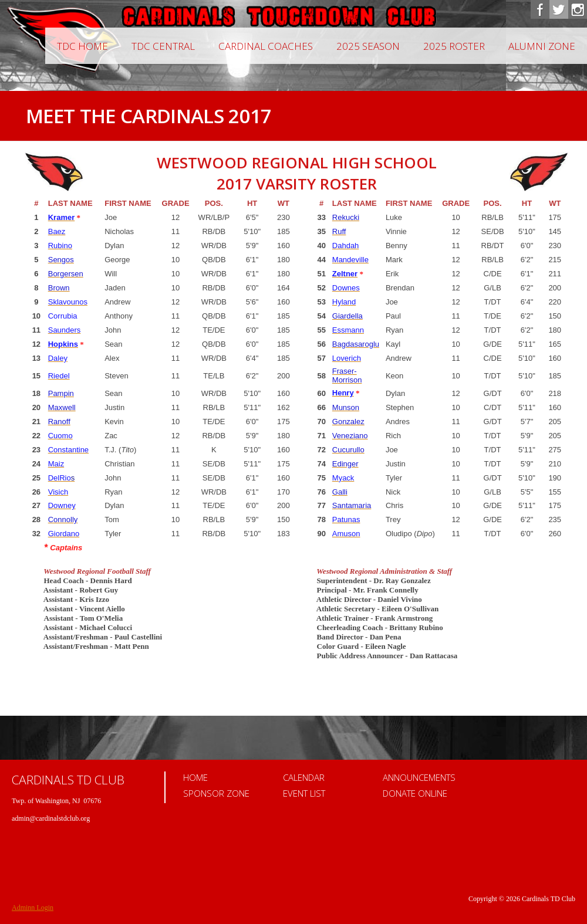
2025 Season (368, 46)
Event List (304, 793)
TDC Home (82, 46)
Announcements (419, 777)
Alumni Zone (542, 46)
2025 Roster (454, 46)
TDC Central (163, 46)
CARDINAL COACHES (266, 46)
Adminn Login (33, 908)
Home (195, 777)
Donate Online (415, 793)
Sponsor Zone (216, 793)
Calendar (304, 777)
